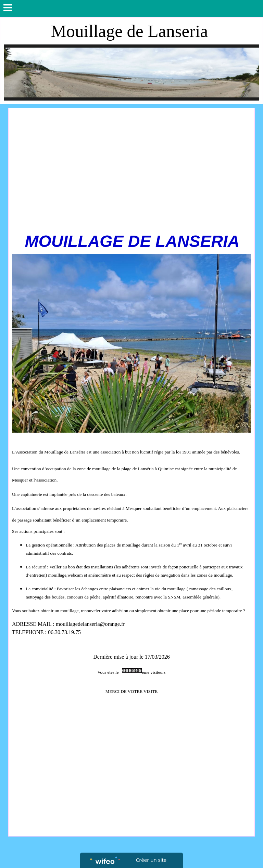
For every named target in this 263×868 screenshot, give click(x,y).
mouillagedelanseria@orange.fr (90, 624)
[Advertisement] (131, 163)
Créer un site (151, 860)
